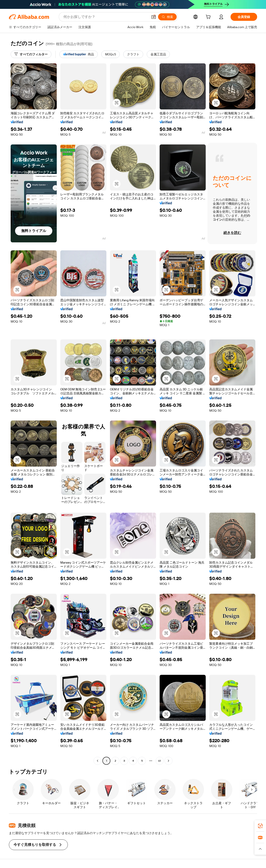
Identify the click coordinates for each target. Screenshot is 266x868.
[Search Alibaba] (105, 17)
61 (160, 761)
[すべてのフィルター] (31, 54)
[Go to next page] (168, 761)
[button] (154, 17)
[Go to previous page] (98, 761)
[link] (260, 826)
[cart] (209, 18)
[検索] (167, 17)
